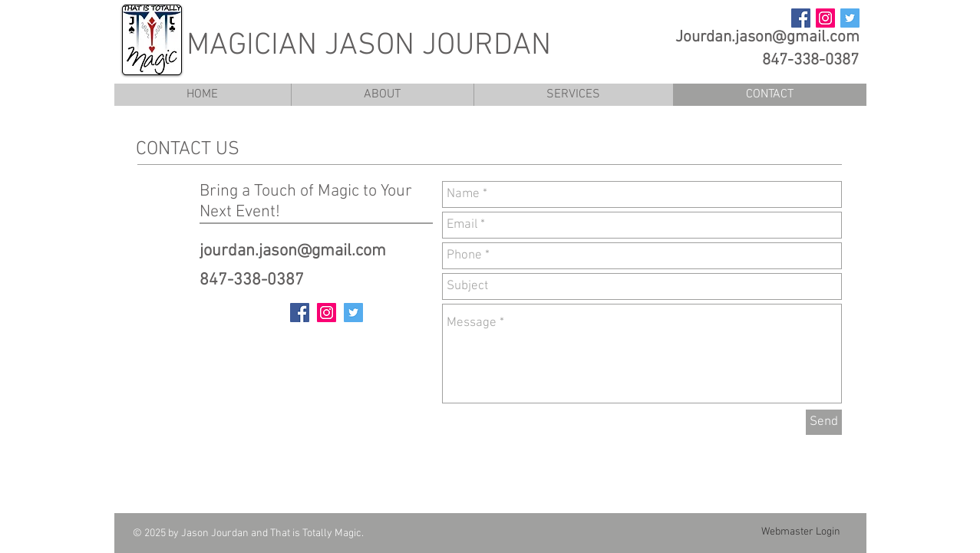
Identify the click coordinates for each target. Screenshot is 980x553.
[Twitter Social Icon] (850, 18)
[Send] (824, 422)
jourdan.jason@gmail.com (293, 251)
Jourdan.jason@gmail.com (767, 37)
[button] (573, 95)
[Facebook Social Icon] (801, 18)
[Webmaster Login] (801, 532)
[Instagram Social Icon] (825, 18)
